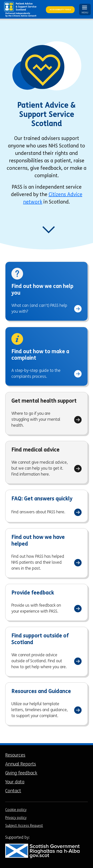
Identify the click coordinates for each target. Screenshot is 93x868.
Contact (13, 791)
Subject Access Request (24, 826)
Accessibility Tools (60, 10)
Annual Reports (21, 764)
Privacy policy (16, 818)
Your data (15, 782)
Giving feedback (21, 773)
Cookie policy (16, 810)
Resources (15, 755)
